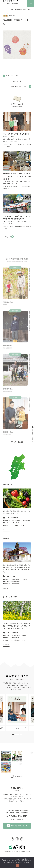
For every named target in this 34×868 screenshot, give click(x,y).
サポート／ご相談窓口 (33, 435)
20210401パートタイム (13, 76)
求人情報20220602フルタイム (19, 87)
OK (17, 865)
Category (7, 237)
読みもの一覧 (17, 81)
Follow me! (19, 776)
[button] (13, 735)
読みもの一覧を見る (17, 442)
